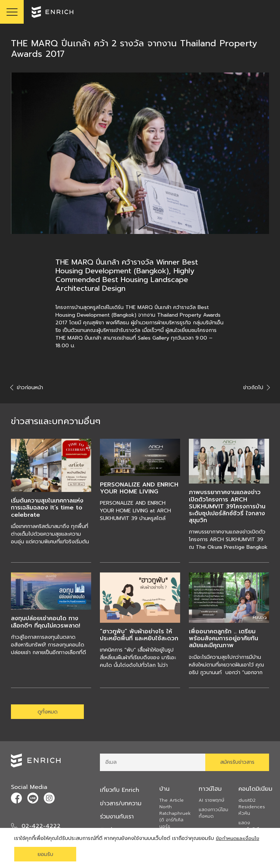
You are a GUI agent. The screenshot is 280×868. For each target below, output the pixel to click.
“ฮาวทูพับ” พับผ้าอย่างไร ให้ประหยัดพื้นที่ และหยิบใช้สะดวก (139, 635)
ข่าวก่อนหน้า (27, 388)
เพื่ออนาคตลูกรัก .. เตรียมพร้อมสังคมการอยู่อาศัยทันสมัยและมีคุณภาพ (223, 638)
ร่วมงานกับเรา (118, 817)
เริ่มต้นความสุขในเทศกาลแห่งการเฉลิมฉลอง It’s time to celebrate (47, 508)
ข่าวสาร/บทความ (121, 804)
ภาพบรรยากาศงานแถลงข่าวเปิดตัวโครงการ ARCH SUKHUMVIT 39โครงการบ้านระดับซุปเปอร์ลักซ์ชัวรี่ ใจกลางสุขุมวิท (227, 506)
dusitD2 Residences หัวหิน (252, 808)
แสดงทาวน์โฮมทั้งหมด (213, 814)
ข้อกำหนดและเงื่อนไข (239, 838)
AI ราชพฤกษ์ (211, 801)
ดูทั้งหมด (48, 712)
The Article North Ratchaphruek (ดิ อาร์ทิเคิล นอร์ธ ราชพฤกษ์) (175, 817)
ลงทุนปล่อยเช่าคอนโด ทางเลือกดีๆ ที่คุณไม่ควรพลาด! (46, 622)
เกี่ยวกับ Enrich (120, 791)
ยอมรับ (45, 854)
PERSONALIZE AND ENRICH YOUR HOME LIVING (139, 488)
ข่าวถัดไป (256, 388)
